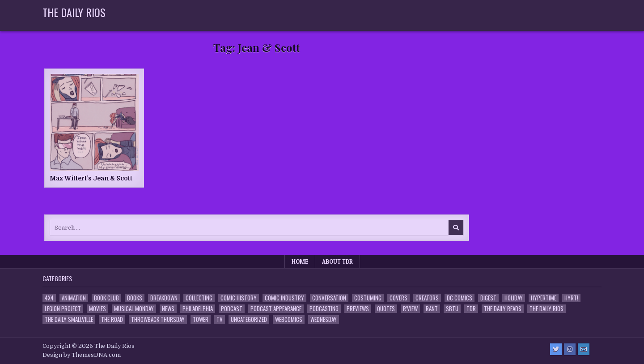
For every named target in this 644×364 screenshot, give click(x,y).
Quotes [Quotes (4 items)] (386, 309)
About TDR (337, 261)
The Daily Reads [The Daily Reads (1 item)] (503, 309)
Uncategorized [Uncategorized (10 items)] (249, 319)
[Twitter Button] (556, 349)
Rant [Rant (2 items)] (432, 309)
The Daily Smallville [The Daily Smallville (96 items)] (69, 319)
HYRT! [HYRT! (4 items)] (571, 298)
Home (300, 261)
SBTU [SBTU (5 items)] (452, 309)
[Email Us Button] (584, 349)
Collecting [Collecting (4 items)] (199, 298)
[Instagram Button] (570, 349)
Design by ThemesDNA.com (82, 355)
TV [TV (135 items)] (220, 319)
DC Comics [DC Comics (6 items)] (460, 298)
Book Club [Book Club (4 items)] (106, 298)
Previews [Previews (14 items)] (358, 309)
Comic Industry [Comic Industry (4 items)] (284, 298)
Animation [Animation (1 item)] (74, 298)
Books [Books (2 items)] (135, 298)
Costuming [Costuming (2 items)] (368, 298)
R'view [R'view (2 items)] (410, 309)
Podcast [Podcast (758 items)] (232, 309)
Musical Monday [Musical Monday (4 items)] (134, 309)
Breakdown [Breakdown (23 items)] (164, 298)
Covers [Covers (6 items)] (398, 298)
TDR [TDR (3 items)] (471, 309)
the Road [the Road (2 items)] (112, 319)
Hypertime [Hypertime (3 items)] (544, 298)
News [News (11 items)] (168, 309)
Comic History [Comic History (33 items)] (239, 298)
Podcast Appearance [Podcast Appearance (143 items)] (276, 309)
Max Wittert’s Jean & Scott (91, 178)
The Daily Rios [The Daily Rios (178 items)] (547, 309)
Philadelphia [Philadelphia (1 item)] (198, 309)
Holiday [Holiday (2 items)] (514, 298)
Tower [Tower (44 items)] (201, 319)
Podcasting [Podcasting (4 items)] (324, 309)
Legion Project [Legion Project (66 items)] (63, 309)
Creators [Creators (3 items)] (427, 298)
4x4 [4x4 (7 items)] (49, 298)
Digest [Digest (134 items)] (488, 298)
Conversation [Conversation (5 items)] (329, 298)
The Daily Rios (74, 12)
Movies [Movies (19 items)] (97, 309)
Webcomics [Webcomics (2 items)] (289, 319)
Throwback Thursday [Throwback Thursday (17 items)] (158, 319)
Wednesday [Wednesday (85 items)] (324, 319)
